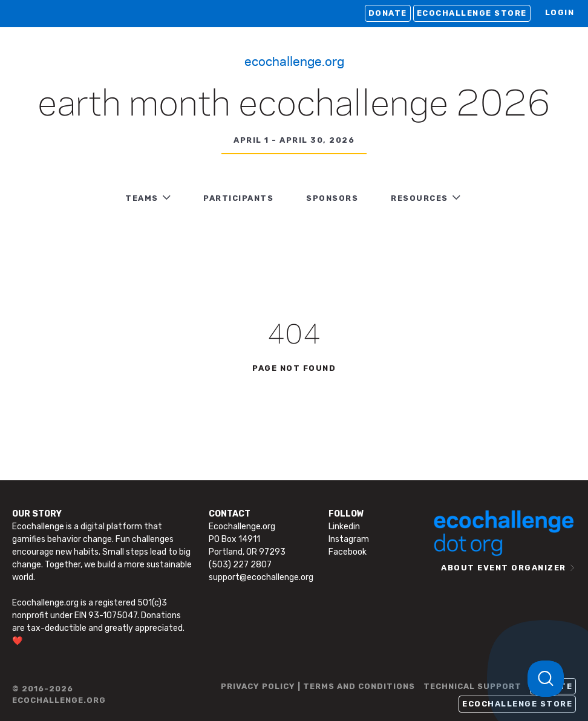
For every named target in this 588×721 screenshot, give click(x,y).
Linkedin (344, 527)
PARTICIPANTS (238, 198)
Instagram (349, 539)
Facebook (348, 552)
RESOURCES (420, 198)
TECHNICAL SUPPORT (472, 686)
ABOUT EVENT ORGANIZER (504, 568)
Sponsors (332, 198)
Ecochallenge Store (472, 13)
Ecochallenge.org (294, 60)
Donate (388, 13)
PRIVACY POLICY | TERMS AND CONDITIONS (318, 686)
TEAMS (142, 198)
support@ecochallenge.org (261, 577)
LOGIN (560, 12)
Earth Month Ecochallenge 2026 (294, 105)
